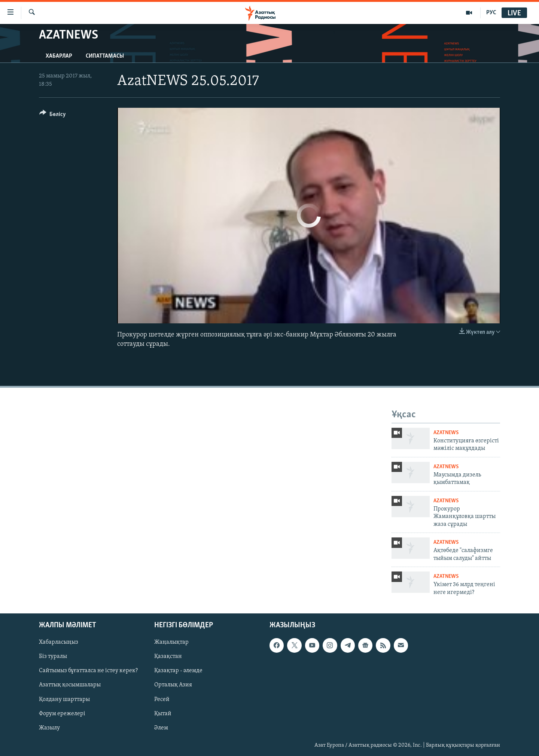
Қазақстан (168, 657)
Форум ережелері (62, 714)
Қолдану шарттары (64, 699)
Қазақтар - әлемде (178, 671)
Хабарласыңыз (59, 642)
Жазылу (49, 728)
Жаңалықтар (171, 642)
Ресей (162, 699)
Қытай (163, 714)
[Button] (53, 115)
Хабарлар (59, 56)
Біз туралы (53, 657)
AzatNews (446, 433)
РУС (491, 13)
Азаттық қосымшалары (70, 685)
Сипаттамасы (105, 56)
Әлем (161, 728)
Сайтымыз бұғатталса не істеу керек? (88, 671)
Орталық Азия (173, 685)
